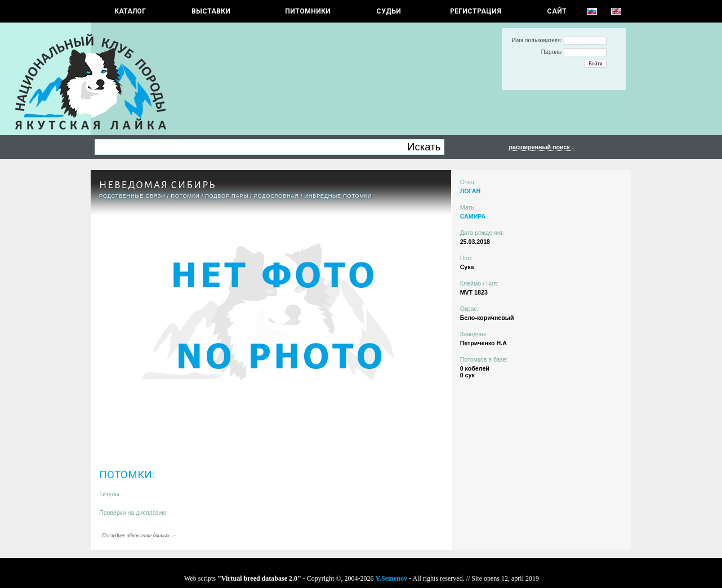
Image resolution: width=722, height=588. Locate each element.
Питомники (308, 11)
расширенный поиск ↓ (541, 147)
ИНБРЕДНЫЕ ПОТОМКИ (338, 196)
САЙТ (557, 11)
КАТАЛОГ (130, 11)
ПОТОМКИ (185, 196)
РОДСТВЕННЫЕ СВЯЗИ (132, 196)
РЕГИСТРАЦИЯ (476, 11)
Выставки (211, 11)
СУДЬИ (389, 11)
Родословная (277, 196)
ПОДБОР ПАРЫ (227, 196)
